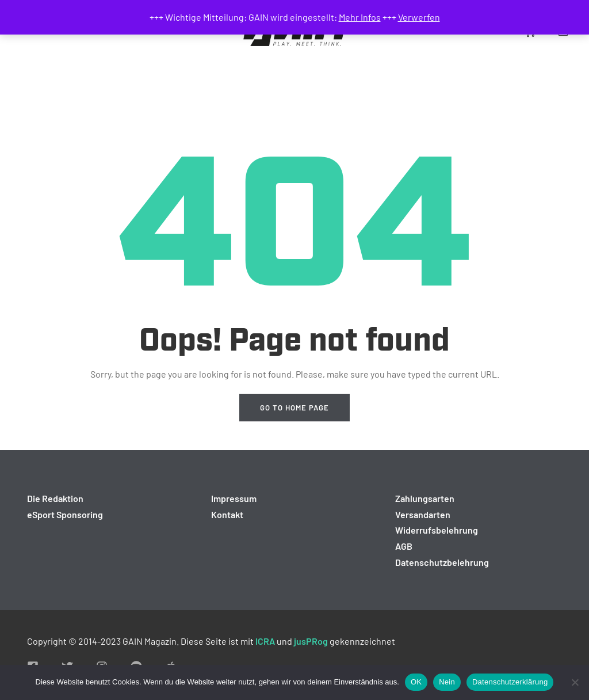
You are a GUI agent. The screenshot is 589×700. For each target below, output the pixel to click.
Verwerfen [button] (419, 17)
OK (416, 682)
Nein (447, 682)
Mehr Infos (360, 17)
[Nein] (575, 682)
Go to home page (294, 408)
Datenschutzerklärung (510, 682)
